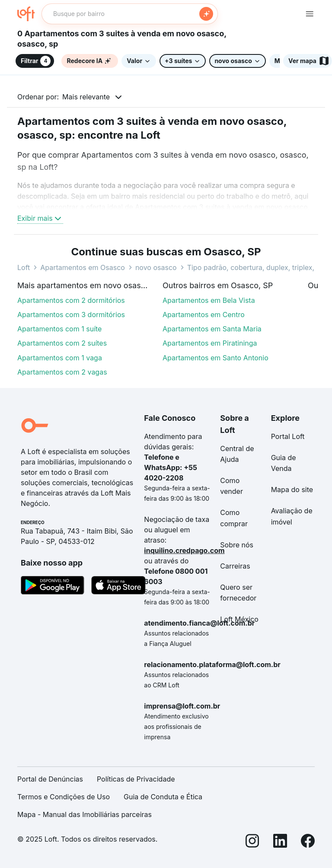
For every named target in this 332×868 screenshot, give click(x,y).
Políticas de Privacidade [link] (136, 779)
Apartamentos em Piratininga (210, 343)
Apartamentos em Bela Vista (209, 300)
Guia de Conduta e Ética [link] (163, 797)
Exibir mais (40, 218)
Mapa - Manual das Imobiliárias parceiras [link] (85, 814)
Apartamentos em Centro (204, 315)
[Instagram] (252, 842)
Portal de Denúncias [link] (50, 779)
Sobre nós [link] (237, 545)
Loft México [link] (239, 619)
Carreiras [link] (235, 566)
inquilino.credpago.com (184, 550)
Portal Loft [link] (288, 436)
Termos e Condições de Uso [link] (64, 797)
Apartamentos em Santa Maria (212, 329)
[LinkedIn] (280, 842)
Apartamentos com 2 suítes (62, 343)
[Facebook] (308, 842)
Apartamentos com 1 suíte (59, 329)
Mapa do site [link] (292, 490)
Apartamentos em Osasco (83, 267)
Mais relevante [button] (86, 97)
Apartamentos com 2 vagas (62, 372)
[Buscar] (206, 14)
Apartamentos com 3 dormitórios (71, 315)
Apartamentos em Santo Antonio (215, 358)
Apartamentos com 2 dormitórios (71, 300)
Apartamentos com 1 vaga (60, 358)
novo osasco (156, 267)
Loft (24, 267)
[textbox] (130, 14)
